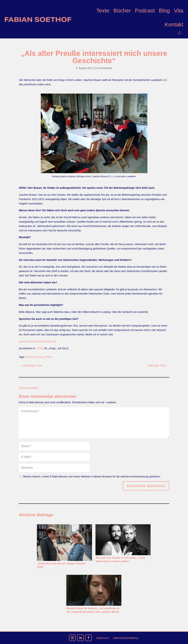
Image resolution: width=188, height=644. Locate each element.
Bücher (122, 11)
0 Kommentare (104, 68)
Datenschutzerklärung (126, 638)
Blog (164, 11)
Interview (31, 357)
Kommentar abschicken (146, 486)
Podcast (145, 11)
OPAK (40, 348)
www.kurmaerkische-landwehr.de (38, 341)
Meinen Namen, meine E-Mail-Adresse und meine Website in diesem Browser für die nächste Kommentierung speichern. (92, 477)
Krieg (40, 357)
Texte (103, 11)
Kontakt (174, 24)
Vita (179, 11)
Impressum (103, 638)
